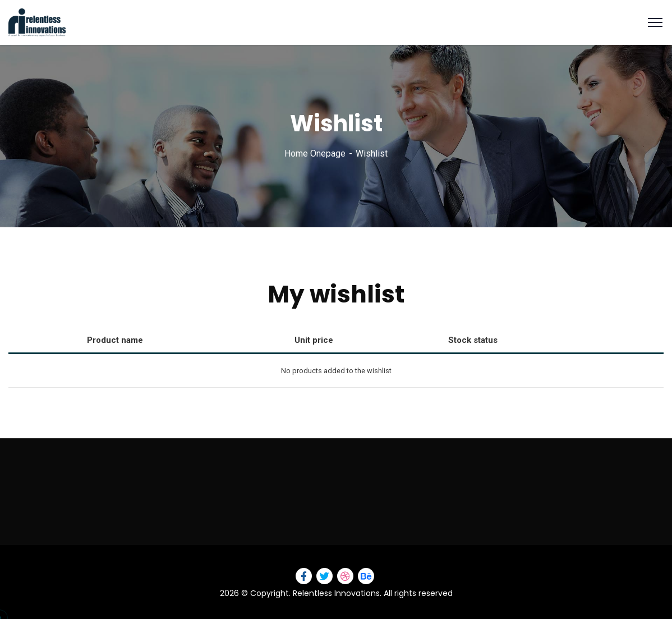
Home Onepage (315, 153)
